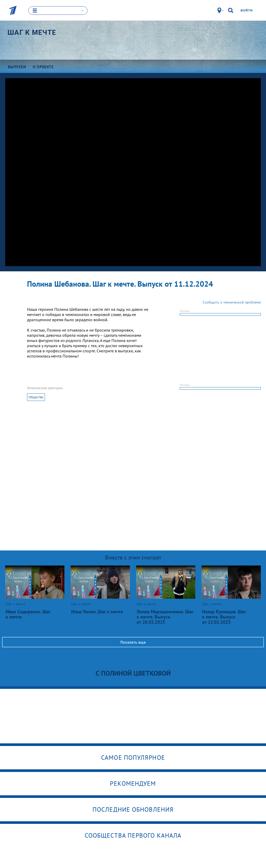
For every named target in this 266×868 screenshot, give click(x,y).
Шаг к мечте (32, 32)
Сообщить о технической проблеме (232, 302)
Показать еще (133, 642)
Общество (36, 397)
